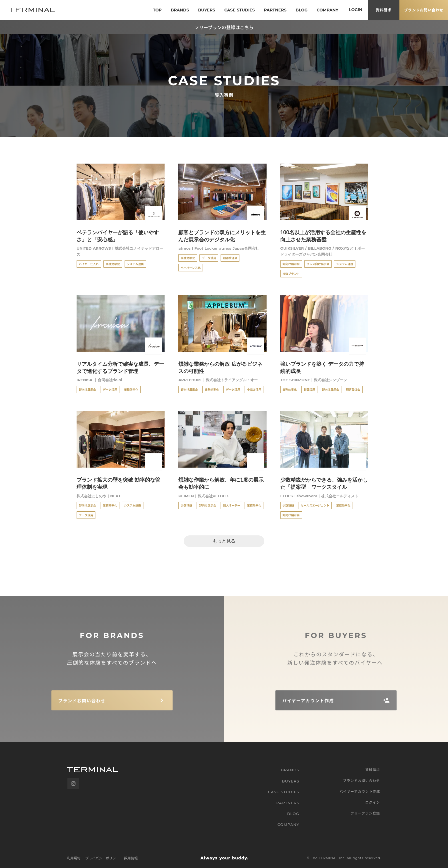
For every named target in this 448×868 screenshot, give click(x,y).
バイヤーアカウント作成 (360, 791)
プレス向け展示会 (318, 264)
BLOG (293, 814)
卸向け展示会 (291, 264)
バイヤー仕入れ (89, 264)
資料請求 (373, 770)
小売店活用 (254, 389)
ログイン (373, 802)
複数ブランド (291, 274)
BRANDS (290, 770)
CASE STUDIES (284, 792)
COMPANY (288, 825)
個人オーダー (231, 505)
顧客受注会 (230, 258)
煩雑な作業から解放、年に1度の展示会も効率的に (221, 483)
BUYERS (291, 781)
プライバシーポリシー (102, 858)
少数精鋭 (186, 505)
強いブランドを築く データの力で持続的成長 (322, 367)
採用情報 (131, 858)
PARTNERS (288, 803)
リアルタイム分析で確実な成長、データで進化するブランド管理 (120, 367)
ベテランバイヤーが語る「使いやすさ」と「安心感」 (118, 236)
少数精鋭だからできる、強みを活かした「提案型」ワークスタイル (324, 483)
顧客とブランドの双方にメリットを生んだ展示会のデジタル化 (222, 236)
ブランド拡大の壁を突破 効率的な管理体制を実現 (118, 483)
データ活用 (209, 258)
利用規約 (74, 858)
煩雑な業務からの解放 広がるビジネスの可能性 (220, 367)
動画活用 (309, 389)
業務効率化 (113, 264)
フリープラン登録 (365, 813)
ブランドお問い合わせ (361, 780)
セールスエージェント (315, 505)
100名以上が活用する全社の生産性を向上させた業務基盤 (323, 236)
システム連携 (135, 264)
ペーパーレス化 (191, 268)
